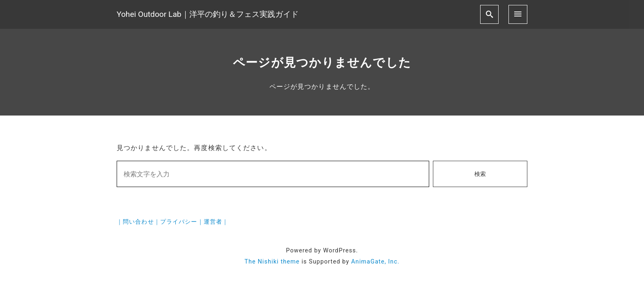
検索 (480, 174)
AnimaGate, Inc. (375, 262)
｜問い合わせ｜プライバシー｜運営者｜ (172, 222)
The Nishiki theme (272, 262)
